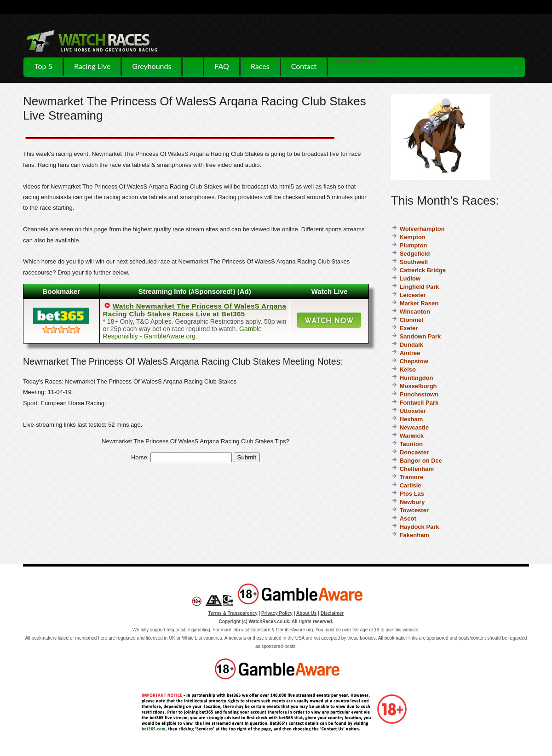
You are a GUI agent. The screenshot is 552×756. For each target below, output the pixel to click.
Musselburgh (418, 386)
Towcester (414, 510)
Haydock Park (420, 527)
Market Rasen (419, 303)
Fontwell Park (419, 403)
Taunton (411, 444)
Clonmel (411, 320)
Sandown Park (420, 336)
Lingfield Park (420, 287)
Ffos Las (412, 494)
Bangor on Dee (421, 461)
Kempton (413, 237)
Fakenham (414, 535)
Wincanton (415, 312)
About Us (306, 613)
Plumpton (414, 245)
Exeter (409, 328)
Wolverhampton (422, 229)
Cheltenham (417, 469)
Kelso (408, 369)
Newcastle (414, 427)
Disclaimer (332, 613)
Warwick (412, 436)
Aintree (410, 353)
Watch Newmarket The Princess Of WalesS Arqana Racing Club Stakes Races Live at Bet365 (195, 310)
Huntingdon (417, 378)
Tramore (411, 477)
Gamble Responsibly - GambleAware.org (183, 332)
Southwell (414, 262)
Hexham (411, 419)
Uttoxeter (413, 411)
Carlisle (411, 485)
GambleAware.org (294, 630)
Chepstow (414, 361)
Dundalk (411, 345)
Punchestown (419, 394)
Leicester (413, 295)
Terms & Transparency (233, 613)
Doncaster (414, 452)
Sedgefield (415, 254)
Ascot (408, 518)
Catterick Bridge (423, 270)
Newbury (412, 502)
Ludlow (410, 278)
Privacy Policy (277, 613)
